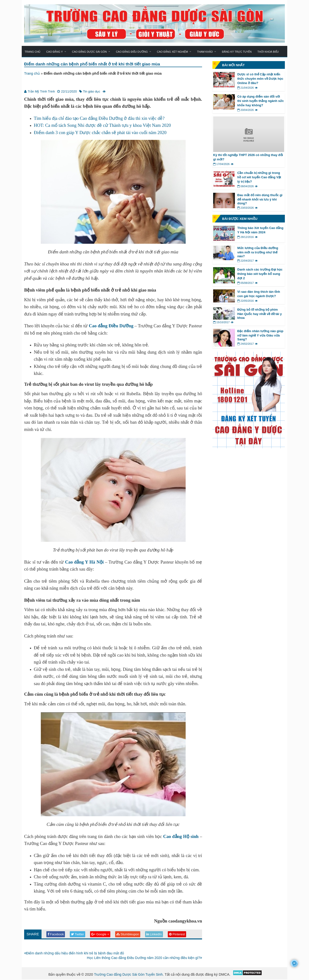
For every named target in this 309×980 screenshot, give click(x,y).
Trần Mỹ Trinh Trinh (41, 92)
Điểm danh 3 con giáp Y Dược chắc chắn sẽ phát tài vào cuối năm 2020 (100, 133)
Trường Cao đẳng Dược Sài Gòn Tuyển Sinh (128, 975)
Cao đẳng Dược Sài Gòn (89, 52)
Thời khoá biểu (268, 52)
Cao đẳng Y (54, 52)
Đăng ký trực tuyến (237, 52)
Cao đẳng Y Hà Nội (84, 562)
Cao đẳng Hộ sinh (181, 837)
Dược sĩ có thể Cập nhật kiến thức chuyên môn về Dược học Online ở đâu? (260, 79)
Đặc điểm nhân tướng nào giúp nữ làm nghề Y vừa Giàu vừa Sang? (260, 335)
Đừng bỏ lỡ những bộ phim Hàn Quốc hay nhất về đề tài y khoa (260, 314)
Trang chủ (32, 52)
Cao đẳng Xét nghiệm (172, 52)
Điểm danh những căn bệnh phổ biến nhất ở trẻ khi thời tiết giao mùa (95, 64)
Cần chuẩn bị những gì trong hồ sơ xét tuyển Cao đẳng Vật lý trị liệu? (259, 177)
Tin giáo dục (92, 92)
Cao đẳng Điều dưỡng (132, 52)
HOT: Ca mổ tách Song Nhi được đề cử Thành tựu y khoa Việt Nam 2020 (102, 125)
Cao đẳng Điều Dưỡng (111, 326)
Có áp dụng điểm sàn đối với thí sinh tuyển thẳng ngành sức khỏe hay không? (261, 101)
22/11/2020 (69, 92)
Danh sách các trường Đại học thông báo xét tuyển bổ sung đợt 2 (260, 274)
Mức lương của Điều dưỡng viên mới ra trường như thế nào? (258, 252)
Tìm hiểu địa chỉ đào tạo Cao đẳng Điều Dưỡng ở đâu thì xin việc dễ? (99, 118)
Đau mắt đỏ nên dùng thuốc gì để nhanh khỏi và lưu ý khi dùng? (260, 199)
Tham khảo (205, 52)
